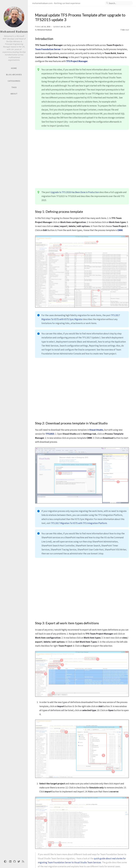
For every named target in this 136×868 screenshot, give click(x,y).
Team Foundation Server (48, 49)
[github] (15, 862)
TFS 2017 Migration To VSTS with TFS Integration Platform (79, 523)
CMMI (120, 230)
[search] (120, 3)
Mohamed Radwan (14, 32)
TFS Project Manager (77, 61)
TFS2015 (50, 434)
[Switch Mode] (5, 861)
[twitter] (19, 862)
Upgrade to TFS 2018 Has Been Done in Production (75, 192)
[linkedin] (10, 862)
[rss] (23, 862)
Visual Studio (96, 430)
